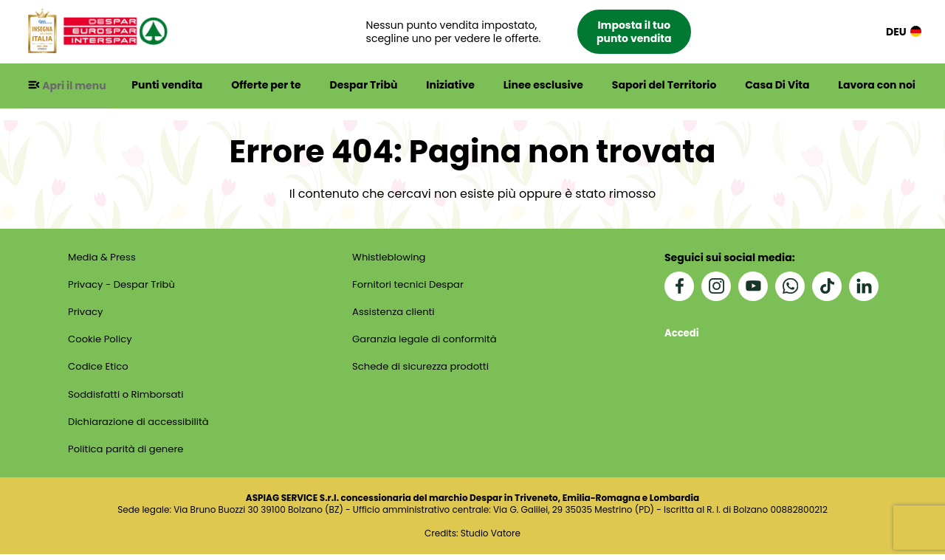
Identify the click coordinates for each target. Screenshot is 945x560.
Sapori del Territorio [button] (666, 86)
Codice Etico (99, 370)
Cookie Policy (100, 342)
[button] (535, 32)
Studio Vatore (491, 539)
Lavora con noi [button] (877, 86)
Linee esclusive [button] (545, 86)
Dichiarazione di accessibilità (141, 426)
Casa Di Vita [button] (778, 86)
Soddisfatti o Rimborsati (128, 398)
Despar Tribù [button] (367, 86)
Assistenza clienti (395, 314)
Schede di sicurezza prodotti (423, 370)
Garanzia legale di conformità (427, 342)
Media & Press (103, 258)
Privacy (85, 314)
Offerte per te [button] (270, 86)
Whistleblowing (390, 258)
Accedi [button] (683, 333)
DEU (904, 32)
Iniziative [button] (453, 86)
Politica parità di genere (128, 454)
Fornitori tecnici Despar (410, 286)
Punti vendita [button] (171, 86)
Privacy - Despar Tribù (123, 286)
